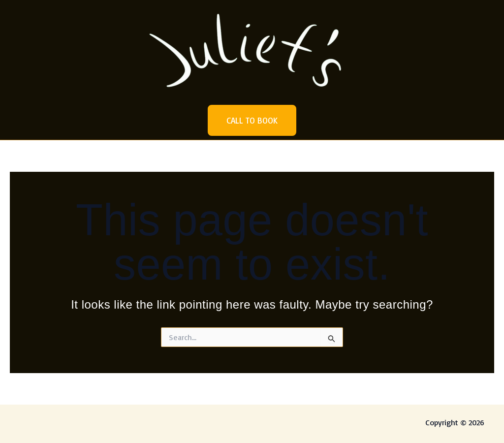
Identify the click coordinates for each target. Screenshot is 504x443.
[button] (252, 120)
